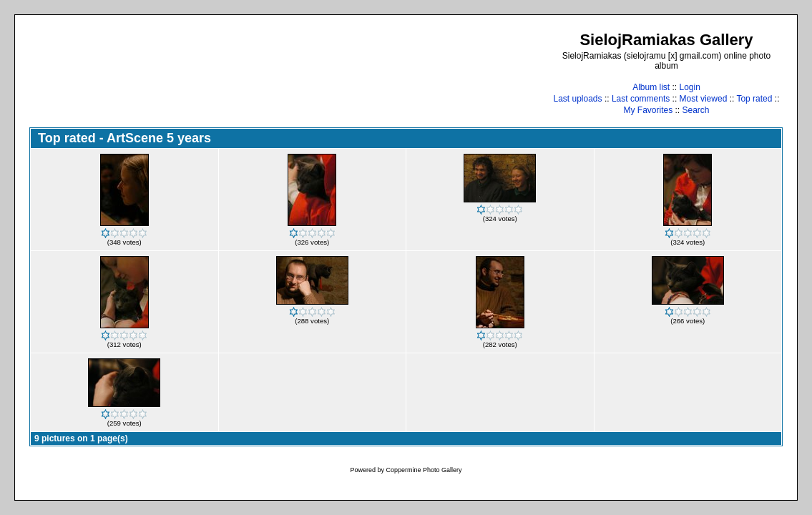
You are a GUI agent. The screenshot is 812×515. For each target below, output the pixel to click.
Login (689, 87)
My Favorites (648, 110)
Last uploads (577, 99)
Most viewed (704, 99)
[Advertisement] (290, 73)
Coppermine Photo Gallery (424, 470)
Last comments (641, 99)
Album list (651, 87)
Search (696, 110)
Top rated (754, 99)
